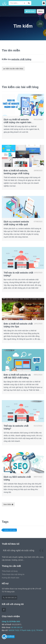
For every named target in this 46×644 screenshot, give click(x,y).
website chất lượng (10, 530)
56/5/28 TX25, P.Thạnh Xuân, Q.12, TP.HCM (26, 630)
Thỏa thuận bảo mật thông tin (13, 574)
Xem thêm (8, 504)
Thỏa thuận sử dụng (10, 571)
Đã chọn (30, 11)
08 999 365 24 (10, 598)
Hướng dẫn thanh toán (10, 578)
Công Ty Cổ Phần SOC (11, 622)
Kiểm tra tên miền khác (13, 69)
